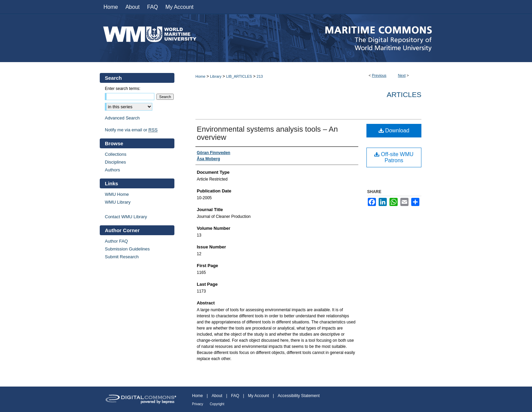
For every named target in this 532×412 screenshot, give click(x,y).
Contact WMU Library (126, 217)
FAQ (235, 396)
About (217, 396)
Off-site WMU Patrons (394, 157)
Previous (379, 75)
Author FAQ (116, 241)
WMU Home (117, 194)
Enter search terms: (123, 89)
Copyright (217, 404)
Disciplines (115, 162)
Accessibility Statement (299, 396)
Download (394, 130)
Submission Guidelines (127, 249)
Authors (112, 170)
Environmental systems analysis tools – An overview (267, 133)
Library (216, 76)
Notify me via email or (131, 130)
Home (200, 76)
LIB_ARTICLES (239, 76)
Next (402, 75)
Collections (116, 154)
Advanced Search (122, 118)
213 (260, 76)
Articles (404, 95)
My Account (259, 396)
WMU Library (118, 202)
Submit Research (122, 257)
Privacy (198, 404)
